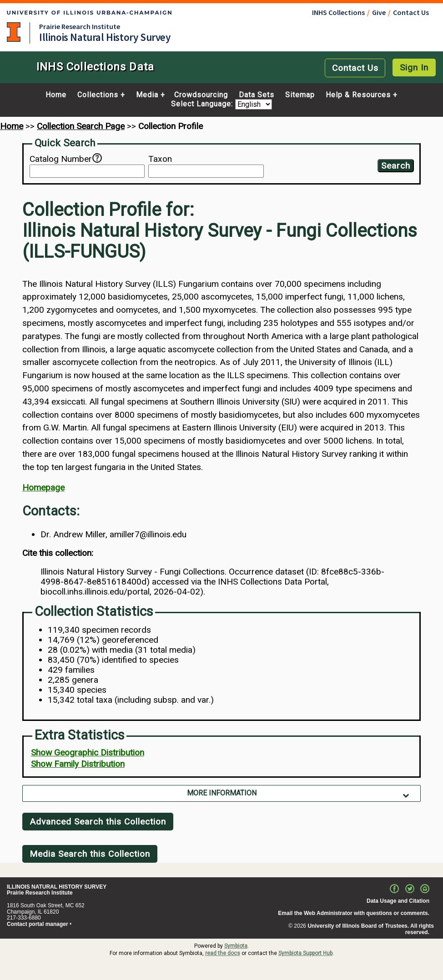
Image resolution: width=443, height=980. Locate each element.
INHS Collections (338, 12)
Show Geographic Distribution (88, 752)
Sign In (414, 67)
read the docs (223, 953)
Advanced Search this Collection (98, 822)
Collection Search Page (81, 126)
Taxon (160, 159)
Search (396, 166)
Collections (98, 95)
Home (56, 95)
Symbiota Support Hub (305, 953)
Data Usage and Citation (398, 901)
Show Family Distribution (78, 764)
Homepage (43, 487)
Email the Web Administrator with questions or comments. (354, 913)
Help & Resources (358, 95)
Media (147, 95)
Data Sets (257, 95)
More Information (222, 793)
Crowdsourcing (201, 95)
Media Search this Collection (90, 854)
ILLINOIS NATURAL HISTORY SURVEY (57, 887)
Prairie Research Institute (80, 26)
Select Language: (203, 104)
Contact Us (411, 12)
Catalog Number (61, 159)
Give (379, 12)
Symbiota (236, 946)
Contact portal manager (38, 924)
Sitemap (300, 95)
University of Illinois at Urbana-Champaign (14, 32)
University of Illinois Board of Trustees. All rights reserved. (371, 929)
